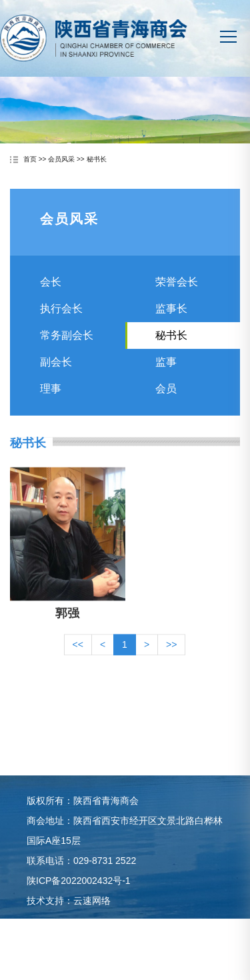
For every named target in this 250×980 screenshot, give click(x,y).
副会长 (56, 371)
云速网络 (92, 915)
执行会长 (61, 317)
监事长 (171, 317)
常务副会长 (67, 344)
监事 (166, 371)
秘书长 (97, 160)
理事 (51, 397)
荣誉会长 (177, 291)
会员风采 (61, 160)
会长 (51, 291)
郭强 (67, 627)
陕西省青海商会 (94, 44)
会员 (166, 397)
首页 (30, 160)
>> (171, 658)
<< (78, 658)
